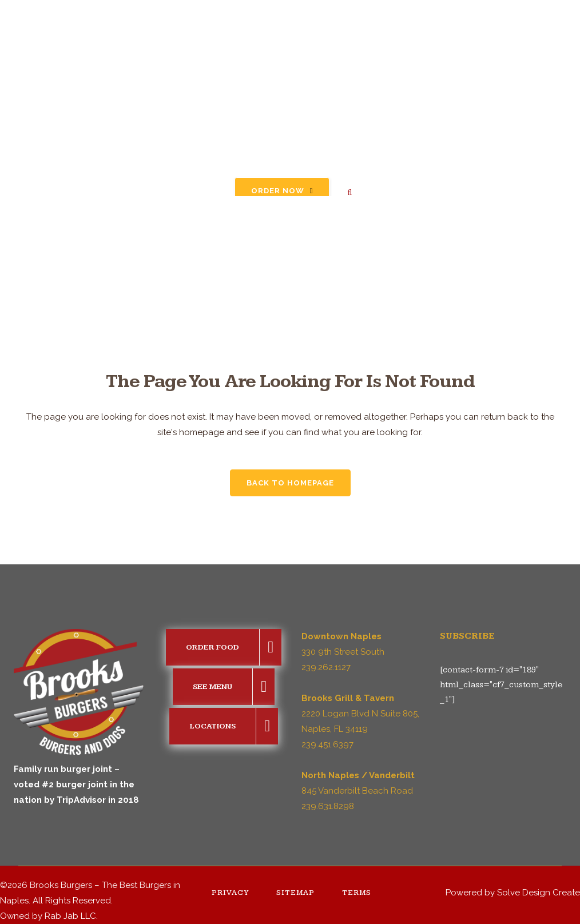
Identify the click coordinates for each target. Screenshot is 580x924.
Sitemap (295, 893)
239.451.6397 (327, 744)
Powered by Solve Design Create (513, 893)
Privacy (230, 893)
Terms (357, 893)
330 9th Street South (343, 652)
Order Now (282, 191)
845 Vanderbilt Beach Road (357, 791)
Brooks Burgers (61, 885)
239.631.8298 (328, 806)
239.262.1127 (326, 667)
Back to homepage (290, 483)
